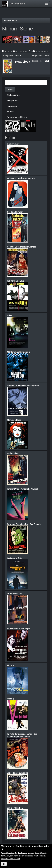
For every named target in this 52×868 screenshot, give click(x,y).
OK (4, 864)
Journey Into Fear (15, 808)
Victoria (11, 665)
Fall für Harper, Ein (16, 281)
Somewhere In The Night (18, 629)
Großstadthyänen (15, 212)
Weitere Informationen (11, 859)
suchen (10, 90)
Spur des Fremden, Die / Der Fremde (24, 524)
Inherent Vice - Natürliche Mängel (22, 489)
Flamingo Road (14, 420)
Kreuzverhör (13, 144)
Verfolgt (11, 699)
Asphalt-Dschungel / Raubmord (22, 247)
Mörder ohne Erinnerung (18, 352)
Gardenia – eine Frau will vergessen (24, 385)
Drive (9, 315)
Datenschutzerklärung (17, 117)
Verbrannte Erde (15, 558)
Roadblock (23, 62)
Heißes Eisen (13, 453)
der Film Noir (18, 4)
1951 (47, 61)
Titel (18, 56)
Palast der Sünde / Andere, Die (21, 178)
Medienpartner (14, 95)
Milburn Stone (11, 21)
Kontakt (11, 112)
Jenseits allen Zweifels (18, 773)
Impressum (12, 106)
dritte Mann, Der (14, 593)
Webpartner (12, 101)
